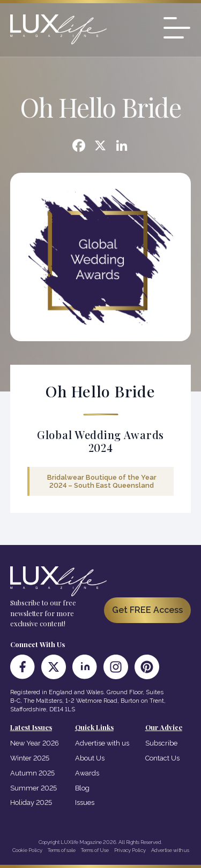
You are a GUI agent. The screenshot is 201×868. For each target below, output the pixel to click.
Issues (85, 802)
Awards (87, 773)
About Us (90, 758)
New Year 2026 (35, 743)
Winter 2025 (30, 758)
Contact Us (162, 758)
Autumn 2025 (32, 773)
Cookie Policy (27, 850)
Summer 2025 (33, 788)
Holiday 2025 (31, 802)
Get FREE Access (147, 610)
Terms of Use (95, 850)
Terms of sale (62, 850)
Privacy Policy (130, 850)
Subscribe (161, 743)
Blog (82, 788)
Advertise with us (102, 743)
